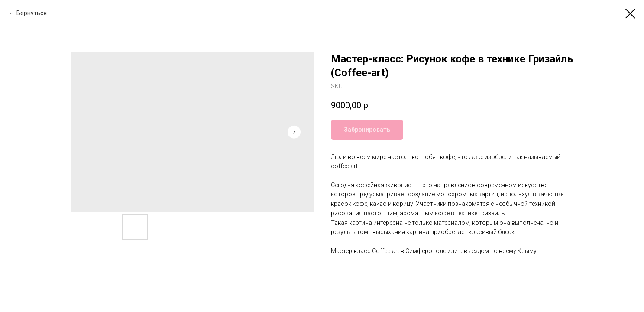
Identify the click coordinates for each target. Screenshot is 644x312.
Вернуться (32, 13)
